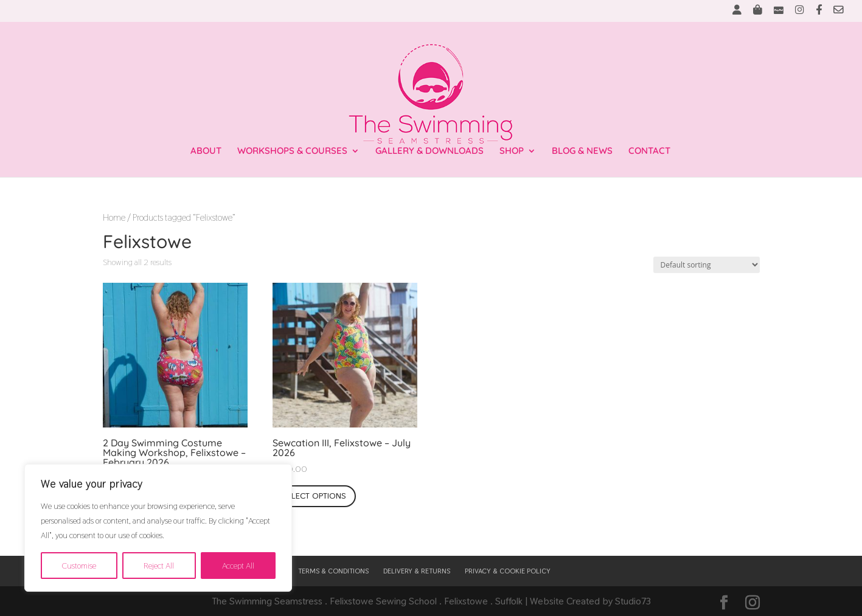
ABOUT (206, 151)
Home (114, 217)
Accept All (238, 566)
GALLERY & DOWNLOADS (429, 151)
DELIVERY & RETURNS (417, 571)
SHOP (512, 151)
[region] (158, 528)
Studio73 (633, 601)
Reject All (159, 566)
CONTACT (649, 151)
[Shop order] (707, 265)
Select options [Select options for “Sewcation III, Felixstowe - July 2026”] (314, 496)
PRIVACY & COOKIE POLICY (508, 571)
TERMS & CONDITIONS (333, 571)
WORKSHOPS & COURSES (292, 151)
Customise (79, 566)
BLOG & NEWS (582, 151)
